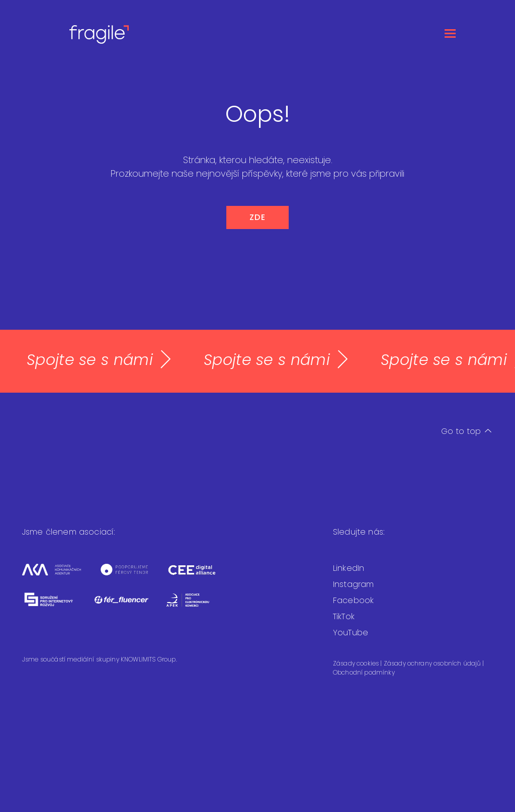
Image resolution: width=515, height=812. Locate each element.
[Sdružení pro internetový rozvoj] (58, 606)
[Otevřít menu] (450, 33)
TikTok (344, 616)
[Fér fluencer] (130, 606)
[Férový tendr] (133, 576)
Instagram (353, 584)
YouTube (351, 633)
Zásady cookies (357, 663)
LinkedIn (349, 568)
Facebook (353, 600)
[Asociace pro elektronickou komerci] (195, 606)
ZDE (258, 217)
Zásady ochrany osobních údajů (433, 663)
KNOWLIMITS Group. (149, 659)
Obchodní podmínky (364, 672)
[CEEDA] (199, 576)
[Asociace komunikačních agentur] (60, 576)
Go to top (466, 431)
